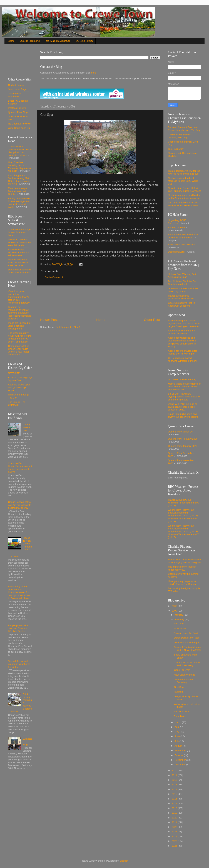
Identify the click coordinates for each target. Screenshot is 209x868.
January (179, 615)
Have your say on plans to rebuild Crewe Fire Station (182, 583)
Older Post (152, 320)
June (177, 736)
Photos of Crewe (17, 108)
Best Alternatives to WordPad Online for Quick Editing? (184, 236)
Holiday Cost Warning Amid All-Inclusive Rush (183, 276)
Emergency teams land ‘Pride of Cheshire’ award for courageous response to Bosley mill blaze (20, 592)
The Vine (179, 624)
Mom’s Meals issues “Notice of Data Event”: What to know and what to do (184, 387)
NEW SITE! (14, 373)
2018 (175, 808)
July (177, 741)
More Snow (180, 628)
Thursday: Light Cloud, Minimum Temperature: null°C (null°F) (184, 503)
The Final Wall (182, 712)
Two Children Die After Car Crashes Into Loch (182, 283)
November (180, 760)
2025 (175, 841)
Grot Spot (179, 687)
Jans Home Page (17, 89)
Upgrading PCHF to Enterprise (178, 222)
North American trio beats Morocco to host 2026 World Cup (183, 181)
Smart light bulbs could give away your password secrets (183, 415)
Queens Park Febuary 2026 (183, 439)
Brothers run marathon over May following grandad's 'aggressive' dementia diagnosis (20, 313)
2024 (175, 836)
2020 (175, 818)
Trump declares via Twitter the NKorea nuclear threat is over (184, 172)
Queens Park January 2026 (183, 446)
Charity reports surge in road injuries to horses (19, 232)
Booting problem (177, 227)
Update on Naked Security (182, 379)
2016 (175, 799)
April (177, 727)
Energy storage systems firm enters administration (18, 252)
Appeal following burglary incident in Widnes (181, 332)
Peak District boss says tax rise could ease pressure (18, 262)
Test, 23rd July (176, 149)
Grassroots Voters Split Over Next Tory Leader (183, 290)
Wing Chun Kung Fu (19, 128)
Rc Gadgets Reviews (19, 124)
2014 (175, 789)
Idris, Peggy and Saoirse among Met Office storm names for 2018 (18, 180)
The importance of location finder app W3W (182, 568)
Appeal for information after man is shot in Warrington (182, 352)
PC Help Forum (84, 41)
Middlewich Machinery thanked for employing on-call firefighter (184, 561)
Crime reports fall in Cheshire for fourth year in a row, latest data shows (18, 350)
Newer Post (49, 320)
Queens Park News (30, 41)
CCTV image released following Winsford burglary (182, 359)
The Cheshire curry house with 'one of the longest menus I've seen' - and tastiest (20, 337)
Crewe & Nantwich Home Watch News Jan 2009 (187, 649)
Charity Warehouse (27, 427)
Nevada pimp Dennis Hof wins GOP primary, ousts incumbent (184, 190)
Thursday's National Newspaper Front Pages (181, 297)
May (177, 732)
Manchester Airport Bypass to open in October (18, 191)
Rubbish (178, 692)
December (180, 765)
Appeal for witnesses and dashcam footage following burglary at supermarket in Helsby (182, 342)
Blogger (124, 861)
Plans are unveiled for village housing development (20, 326)
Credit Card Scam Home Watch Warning (187, 664)
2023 (175, 832)
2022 (175, 827)
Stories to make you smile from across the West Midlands (19, 242)
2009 (175, 611)
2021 (175, 822)
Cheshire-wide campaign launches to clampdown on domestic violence (20, 151)
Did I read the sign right (186, 643)
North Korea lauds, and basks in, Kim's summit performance (184, 197)
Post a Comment (54, 277)
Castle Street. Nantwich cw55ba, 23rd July (181, 136)
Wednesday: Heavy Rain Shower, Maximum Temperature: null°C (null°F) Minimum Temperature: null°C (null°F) (184, 516)
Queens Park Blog (18, 112)
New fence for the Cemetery (183, 681)
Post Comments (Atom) (68, 327)
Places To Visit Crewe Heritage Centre (27, 544)
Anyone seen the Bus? (186, 633)
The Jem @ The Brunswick (17, 403)
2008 (175, 606)
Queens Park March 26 (180, 432)
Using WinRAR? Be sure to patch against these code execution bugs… (182, 407)
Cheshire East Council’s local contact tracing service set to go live (20, 468)
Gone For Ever (182, 670)
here (93, 73)
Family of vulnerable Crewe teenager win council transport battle (19, 203)
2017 (175, 804)
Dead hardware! (176, 252)
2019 (175, 813)
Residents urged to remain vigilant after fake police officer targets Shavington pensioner (184, 323)
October (179, 755)
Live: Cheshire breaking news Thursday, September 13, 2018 (20, 167)
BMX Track (180, 716)
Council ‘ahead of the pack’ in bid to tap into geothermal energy (20, 505)
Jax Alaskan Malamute (58, 41)
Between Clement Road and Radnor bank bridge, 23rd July (184, 129)
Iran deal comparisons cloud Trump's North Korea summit (183, 204)
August (179, 746)
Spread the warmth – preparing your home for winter (19, 664)
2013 (175, 785)
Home (11, 41)
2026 (175, 846)
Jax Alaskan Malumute (14, 95)
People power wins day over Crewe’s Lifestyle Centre (18, 628)
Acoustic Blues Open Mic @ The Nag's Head (19, 387)
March (178, 722)
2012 (175, 780)
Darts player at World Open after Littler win (19, 271)
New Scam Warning (185, 675)
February (180, 619)
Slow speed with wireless (181, 245)
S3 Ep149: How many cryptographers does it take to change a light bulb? (184, 397)
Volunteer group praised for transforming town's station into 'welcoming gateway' (19, 297)
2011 (175, 775)
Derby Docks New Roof (186, 638)
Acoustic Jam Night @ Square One (20, 379)
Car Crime (14, 557)
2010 (175, 770)
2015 (175, 794)
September (181, 750)
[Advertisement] (100, 301)
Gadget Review (16, 85)
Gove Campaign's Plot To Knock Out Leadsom (181, 304)
